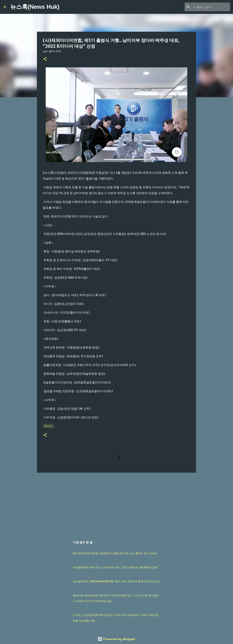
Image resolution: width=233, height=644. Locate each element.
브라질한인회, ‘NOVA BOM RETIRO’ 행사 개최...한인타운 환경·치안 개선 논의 (116, 581)
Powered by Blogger (116, 639)
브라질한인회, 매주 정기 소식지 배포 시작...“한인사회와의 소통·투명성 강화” (116, 567)
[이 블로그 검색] (211, 7)
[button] (45, 59)
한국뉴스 (49, 426)
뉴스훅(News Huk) (35, 7)
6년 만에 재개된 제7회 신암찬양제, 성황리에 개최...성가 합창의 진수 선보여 (115, 553)
